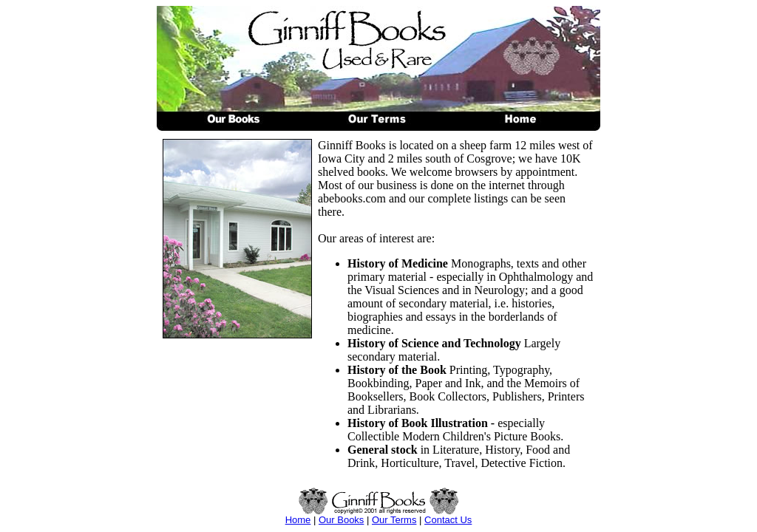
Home (298, 520)
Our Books (341, 520)
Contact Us (448, 520)
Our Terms (394, 520)
